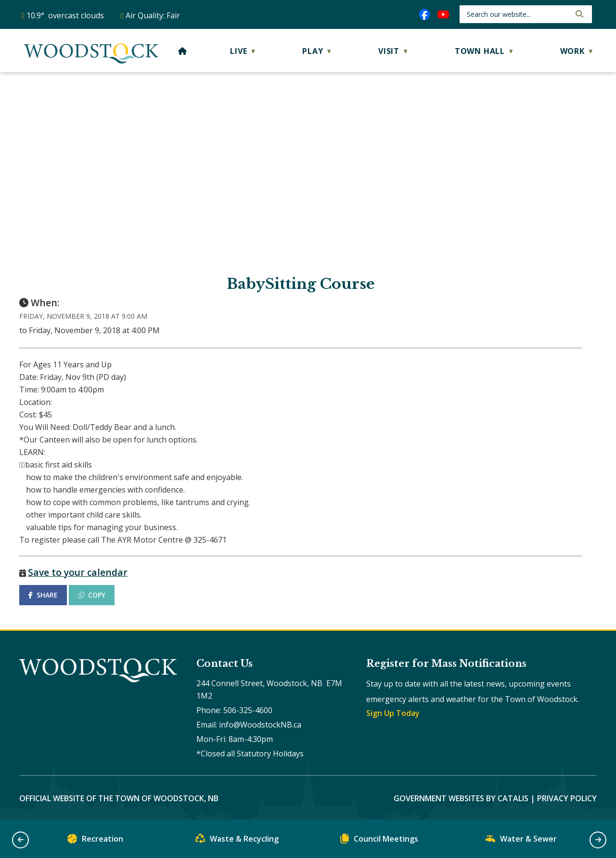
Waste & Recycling (237, 841)
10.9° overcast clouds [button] (65, 15)
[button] (578, 14)
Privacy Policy (567, 798)
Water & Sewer (521, 841)
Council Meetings (379, 841)
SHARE (43, 595)
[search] (518, 14)
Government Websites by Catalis (461, 798)
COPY (92, 595)
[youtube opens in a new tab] (443, 14)
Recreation (95, 841)
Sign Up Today (393, 713)
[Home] (183, 51)
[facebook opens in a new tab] (424, 14)
